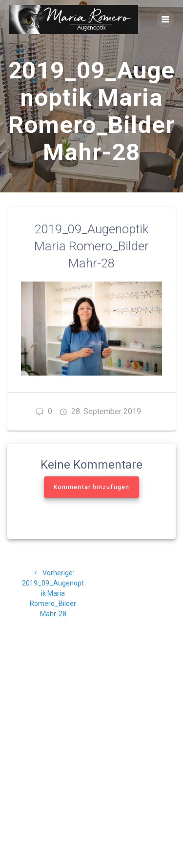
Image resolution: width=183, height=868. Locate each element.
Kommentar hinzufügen (91, 487)
